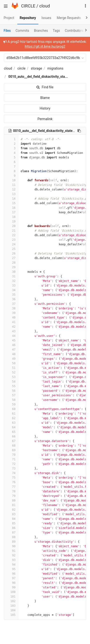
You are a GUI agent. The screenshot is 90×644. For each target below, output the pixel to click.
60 (11, 409)
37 (11, 304)
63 (11, 423)
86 (11, 528)
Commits (22, 31)
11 (11, 185)
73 (11, 468)
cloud (45, 6)
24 (11, 244)
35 (11, 295)
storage (36, 68)
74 (11, 473)
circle (22, 68)
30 (11, 272)
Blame (45, 98)
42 (11, 327)
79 (11, 496)
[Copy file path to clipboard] (79, 131)
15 (11, 203)
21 (11, 231)
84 (11, 519)
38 (11, 308)
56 (11, 391)
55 (11, 386)
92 (11, 555)
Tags (56, 31)
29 (11, 267)
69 (11, 450)
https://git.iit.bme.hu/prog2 (45, 46)
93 (11, 560)
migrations (56, 68)
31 (11, 276)
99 (11, 587)
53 (11, 377)
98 (11, 583)
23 (11, 240)
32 (11, 281)
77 (11, 487)
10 (11, 180)
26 (11, 254)
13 (11, 194)
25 (11, 249)
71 (11, 459)
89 (11, 542)
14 (11, 199)
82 (11, 510)
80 (11, 501)
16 (11, 208)
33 (11, 286)
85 (11, 523)
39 (11, 313)
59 (11, 404)
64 (11, 427)
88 (11, 537)
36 (11, 299)
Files (7, 31)
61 (11, 414)
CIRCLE (28, 6)
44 (11, 336)
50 (11, 363)
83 (11, 514)
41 (11, 322)
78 (11, 491)
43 (11, 331)
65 (11, 432)
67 (11, 441)
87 (11, 533)
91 (11, 551)
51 (11, 368)
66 (11, 436)
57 (11, 395)
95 (11, 569)
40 (11, 318)
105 (11, 615)
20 (11, 226)
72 (11, 464)
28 (11, 263)
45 (11, 340)
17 (11, 212)
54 (11, 382)
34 (11, 290)
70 (11, 455)
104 (11, 610)
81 (11, 505)
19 (11, 221)
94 (11, 565)
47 (11, 350)
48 (11, 354)
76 (11, 482)
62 (11, 418)
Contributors (74, 31)
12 (11, 189)
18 (11, 217)
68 (11, 446)
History (45, 108)
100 (11, 592)
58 (11, 400)
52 (11, 372)
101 (11, 597)
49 (11, 359)
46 (11, 345)
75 (11, 478)
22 (11, 235)
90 (11, 546)
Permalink (45, 119)
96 (11, 574)
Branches (41, 31)
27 (11, 258)
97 (11, 578)
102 (11, 601)
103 (11, 606)
